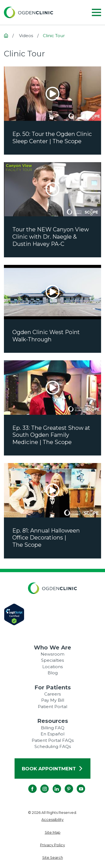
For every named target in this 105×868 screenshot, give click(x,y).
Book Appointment (52, 769)
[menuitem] (53, 820)
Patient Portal (53, 707)
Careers (53, 694)
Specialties (53, 660)
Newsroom (53, 654)
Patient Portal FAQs (53, 740)
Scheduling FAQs (53, 746)
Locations (53, 667)
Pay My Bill (53, 700)
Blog (53, 673)
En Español (53, 734)
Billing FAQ (53, 728)
